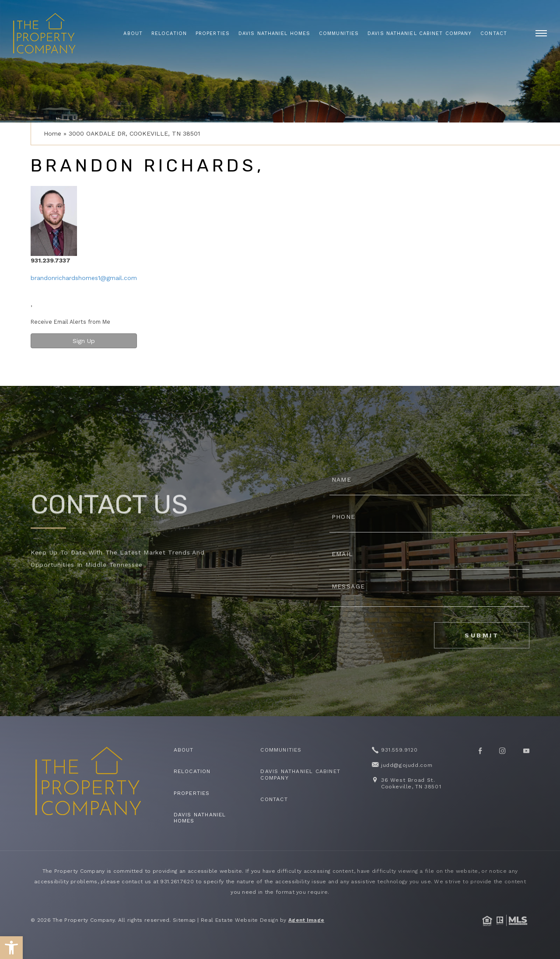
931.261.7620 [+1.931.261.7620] (177, 882)
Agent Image (306, 920)
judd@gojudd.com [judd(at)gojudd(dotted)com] (406, 765)
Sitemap (184, 920)
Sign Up (84, 341)
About (133, 33)
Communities (339, 33)
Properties (213, 33)
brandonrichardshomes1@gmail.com (84, 278)
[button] (11, 948)
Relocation (169, 33)
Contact (494, 33)
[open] (541, 33)
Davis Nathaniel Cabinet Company (420, 33)
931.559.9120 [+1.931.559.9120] (399, 750)
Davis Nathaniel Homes (274, 33)
